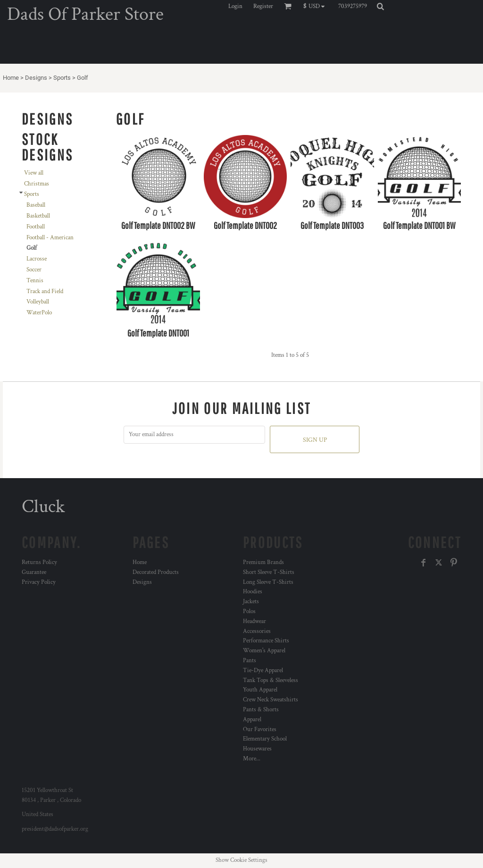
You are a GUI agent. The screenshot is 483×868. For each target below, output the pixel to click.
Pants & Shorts (261, 710)
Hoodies (253, 592)
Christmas (37, 184)
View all (34, 173)
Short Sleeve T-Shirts (269, 572)
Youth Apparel (260, 690)
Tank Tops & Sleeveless (271, 680)
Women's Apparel (264, 651)
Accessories (257, 631)
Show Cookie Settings (241, 860)
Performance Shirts (266, 641)
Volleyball (38, 302)
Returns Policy (39, 562)
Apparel (252, 720)
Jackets (251, 602)
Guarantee (34, 572)
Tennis (35, 281)
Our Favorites (260, 729)
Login (235, 6)
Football (36, 227)
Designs (36, 78)
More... (252, 759)
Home (11, 78)
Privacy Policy (39, 582)
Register (263, 6)
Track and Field (45, 291)
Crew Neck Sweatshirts (271, 700)
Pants (250, 661)
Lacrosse (37, 259)
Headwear (254, 621)
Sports (62, 78)
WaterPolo (39, 313)
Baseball (36, 205)
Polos (249, 611)
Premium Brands (263, 562)
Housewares (257, 749)
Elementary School (265, 739)
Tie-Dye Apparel (263, 670)
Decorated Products (156, 572)
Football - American (50, 238)
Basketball (38, 216)
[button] (316, 6)
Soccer (34, 270)
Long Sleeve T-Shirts (268, 582)
